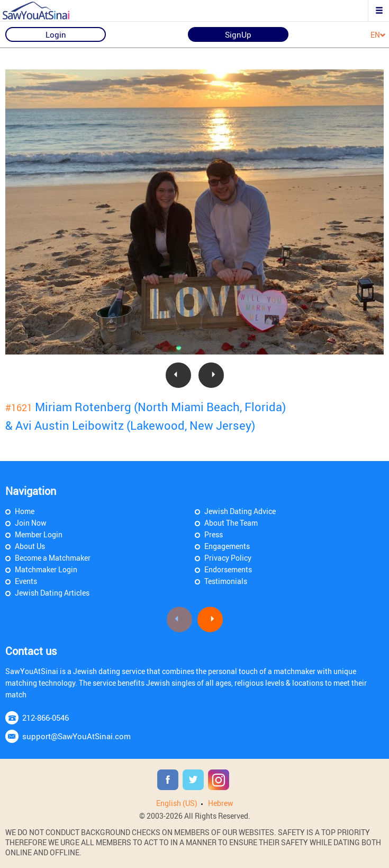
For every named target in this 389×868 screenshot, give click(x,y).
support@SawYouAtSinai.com (76, 736)
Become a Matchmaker (53, 558)
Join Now (31, 523)
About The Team (231, 523)
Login (56, 34)
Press (214, 534)
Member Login (39, 534)
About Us (30, 546)
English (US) (177, 803)
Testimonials (226, 581)
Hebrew (221, 803)
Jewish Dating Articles (52, 593)
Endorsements (228, 569)
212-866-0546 (46, 718)
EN (378, 35)
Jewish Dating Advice (240, 511)
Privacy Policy (228, 558)
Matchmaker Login (46, 569)
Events (26, 581)
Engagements (227, 546)
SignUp (238, 34)
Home (25, 511)
